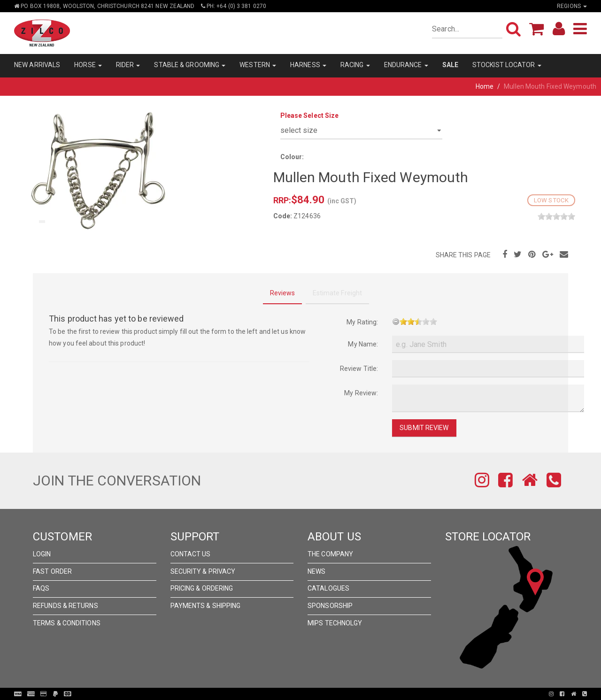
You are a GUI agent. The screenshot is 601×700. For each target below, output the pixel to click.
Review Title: (359, 369)
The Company (330, 554)
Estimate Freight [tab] (338, 293)
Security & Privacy (203, 571)
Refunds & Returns (65, 606)
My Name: (363, 344)
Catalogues (328, 588)
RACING (355, 65)
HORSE (88, 65)
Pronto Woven (303, 694)
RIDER (128, 65)
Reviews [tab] (283, 293)
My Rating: (362, 322)
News (316, 571)
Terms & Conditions (67, 623)
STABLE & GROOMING (190, 65)
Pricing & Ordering (202, 588)
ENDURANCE (406, 65)
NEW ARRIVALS (37, 65)
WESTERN (258, 65)
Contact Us (191, 554)
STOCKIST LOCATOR (507, 65)
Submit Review (424, 428)
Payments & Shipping (206, 606)
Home (485, 86)
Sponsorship (330, 606)
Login (42, 554)
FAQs (41, 588)
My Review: (361, 393)
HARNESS (308, 65)
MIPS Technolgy (335, 623)
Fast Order (52, 571)
